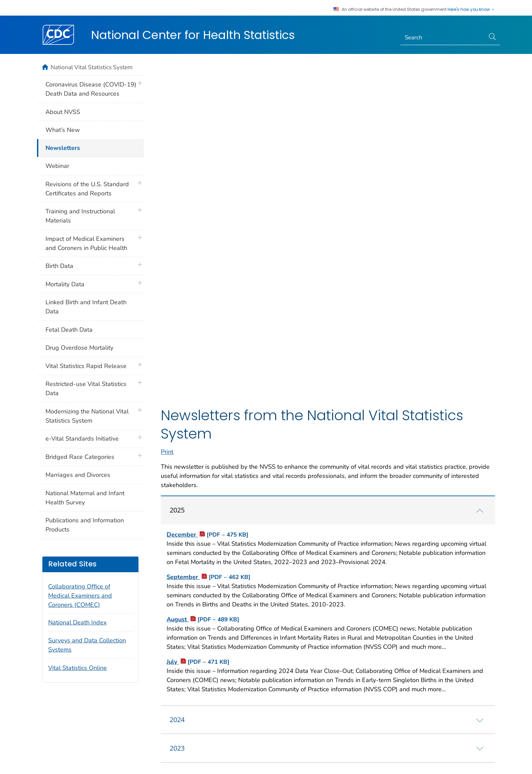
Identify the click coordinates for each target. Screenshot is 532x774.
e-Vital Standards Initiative (82, 439)
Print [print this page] (167, 136)
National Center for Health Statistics (193, 35)
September (208, 262)
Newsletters (63, 148)
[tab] (328, 195)
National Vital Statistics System (92, 67)
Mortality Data (65, 284)
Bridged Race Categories (80, 457)
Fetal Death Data (69, 330)
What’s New (63, 130)
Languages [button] (249, 699)
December (207, 219)
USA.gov (488, 759)
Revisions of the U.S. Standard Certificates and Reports (87, 189)
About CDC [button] (126, 699)
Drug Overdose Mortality (79, 348)
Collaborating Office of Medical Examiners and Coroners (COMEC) (80, 596)
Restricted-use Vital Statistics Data (86, 389)
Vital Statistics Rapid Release (86, 366)
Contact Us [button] (58, 699)
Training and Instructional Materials (80, 216)
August (203, 304)
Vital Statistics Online (78, 668)
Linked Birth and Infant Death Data (86, 307)
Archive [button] (311, 699)
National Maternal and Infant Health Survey (85, 498)
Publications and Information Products (85, 525)
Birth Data (59, 266)
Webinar (57, 166)
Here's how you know (471, 9)
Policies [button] (188, 699)
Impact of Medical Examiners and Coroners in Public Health (86, 243)
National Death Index (77, 622)
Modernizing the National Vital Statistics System (87, 416)
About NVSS (63, 112)
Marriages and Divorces (78, 475)
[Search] (443, 38)
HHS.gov (462, 759)
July (198, 346)
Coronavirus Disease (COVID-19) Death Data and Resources (91, 89)
